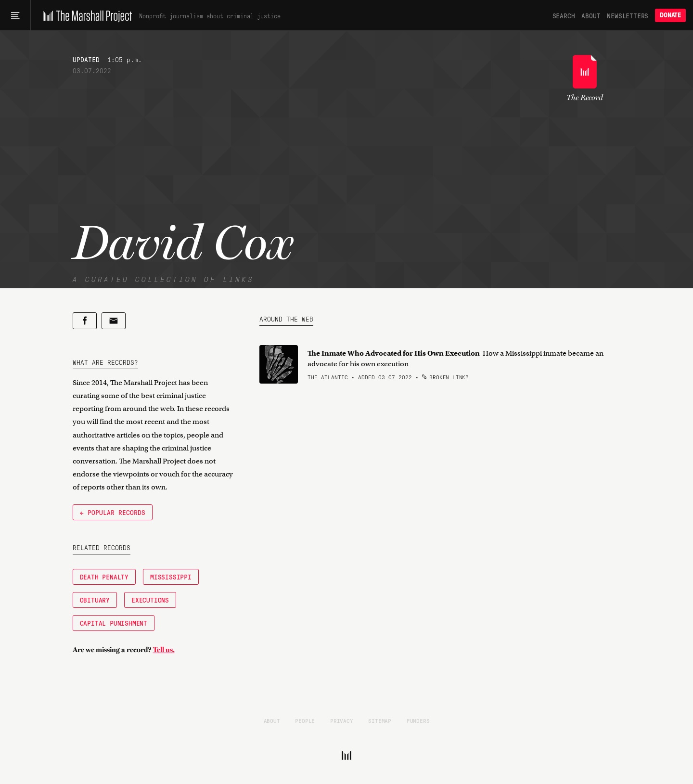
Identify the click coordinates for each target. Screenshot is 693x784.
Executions (150, 600)
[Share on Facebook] (85, 321)
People (305, 720)
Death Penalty (104, 577)
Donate (670, 15)
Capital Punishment (114, 623)
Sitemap (380, 720)
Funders (418, 720)
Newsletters (628, 15)
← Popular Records (113, 512)
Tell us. (164, 650)
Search (564, 15)
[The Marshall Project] (85, 15)
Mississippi (171, 577)
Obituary (95, 600)
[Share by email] (114, 321)
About (591, 15)
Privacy (342, 720)
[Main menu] (15, 15)
